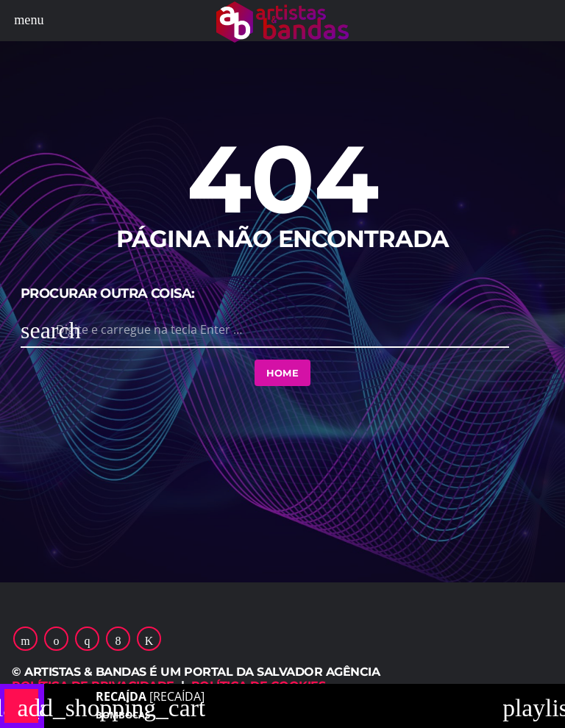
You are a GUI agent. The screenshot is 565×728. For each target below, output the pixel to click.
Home (283, 373)
